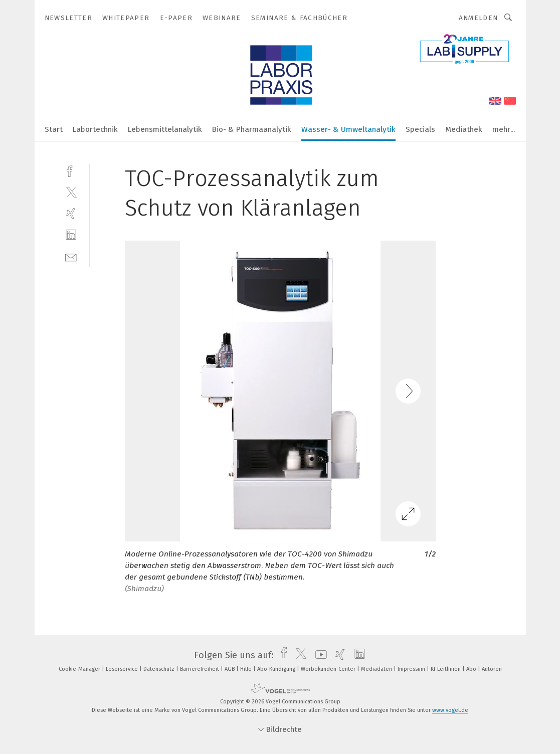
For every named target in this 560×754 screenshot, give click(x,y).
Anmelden (479, 18)
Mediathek (464, 129)
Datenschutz (160, 669)
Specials (420, 129)
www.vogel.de (450, 710)
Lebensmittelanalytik (165, 129)
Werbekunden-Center (329, 669)
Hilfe (247, 669)
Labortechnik (95, 129)
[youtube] (319, 655)
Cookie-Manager (80, 669)
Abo (472, 669)
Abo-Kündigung (277, 669)
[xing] (71, 213)
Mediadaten (377, 669)
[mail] (71, 256)
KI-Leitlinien (446, 669)
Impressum (412, 669)
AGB (230, 669)
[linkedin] (71, 235)
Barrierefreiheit (200, 669)
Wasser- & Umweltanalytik (348, 129)
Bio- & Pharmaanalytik (252, 129)
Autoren (492, 669)
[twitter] (71, 192)
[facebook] (71, 170)
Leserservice (123, 669)
